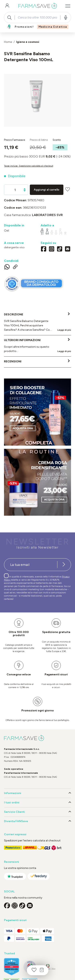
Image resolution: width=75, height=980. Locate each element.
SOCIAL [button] (9, 891)
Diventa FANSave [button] (37, 821)
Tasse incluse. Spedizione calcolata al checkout (29, 166)
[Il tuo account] (7, 6)
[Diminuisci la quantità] (25, 191)
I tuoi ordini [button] (37, 803)
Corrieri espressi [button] (15, 834)
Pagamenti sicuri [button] (15, 920)
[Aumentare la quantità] (25, 189)
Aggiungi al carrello (47, 190)
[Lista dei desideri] (34, 970)
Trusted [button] (9, 953)
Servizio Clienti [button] (37, 812)
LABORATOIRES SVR (47, 215)
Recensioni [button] (11, 862)
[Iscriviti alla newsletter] (64, 565)
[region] (37, 100)
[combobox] (37, 18)
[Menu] (68, 6)
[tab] (37, 322)
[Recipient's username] (31, 565)
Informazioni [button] (37, 793)
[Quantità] (15, 190)
